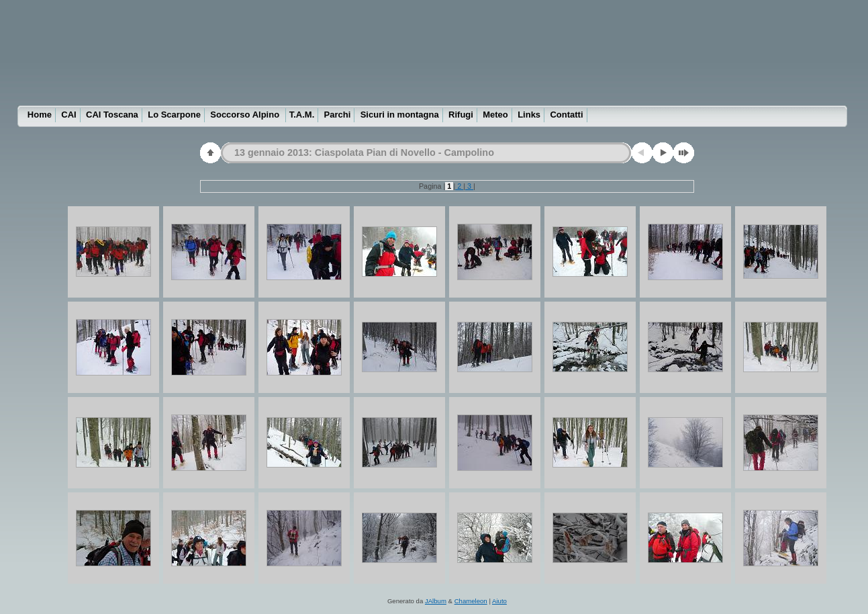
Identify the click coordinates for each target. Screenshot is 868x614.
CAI (68, 115)
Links (529, 115)
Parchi (338, 115)
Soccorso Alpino (246, 115)
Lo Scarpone (174, 115)
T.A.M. (302, 115)
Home (40, 115)
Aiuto (499, 601)
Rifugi (461, 115)
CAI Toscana (112, 115)
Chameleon (471, 601)
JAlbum (436, 601)
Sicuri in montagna (400, 115)
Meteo (495, 115)
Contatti (566, 115)
